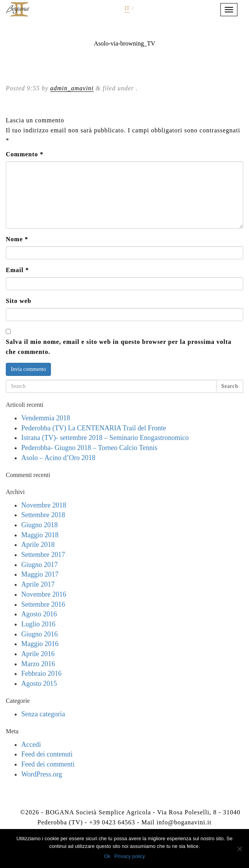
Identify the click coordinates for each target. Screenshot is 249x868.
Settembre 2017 (43, 555)
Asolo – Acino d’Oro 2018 (58, 458)
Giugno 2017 (40, 565)
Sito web (19, 301)
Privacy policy (130, 856)
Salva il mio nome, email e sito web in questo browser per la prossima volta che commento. (119, 347)
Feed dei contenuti (47, 754)
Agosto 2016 (39, 614)
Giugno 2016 (40, 634)
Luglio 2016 (38, 624)
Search (230, 386)
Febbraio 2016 (41, 673)
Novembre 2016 (44, 594)
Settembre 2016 (43, 604)
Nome (17, 239)
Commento (25, 154)
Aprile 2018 (38, 545)
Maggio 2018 (40, 535)
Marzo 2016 (38, 664)
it (127, 8)
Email (17, 270)
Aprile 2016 (38, 654)
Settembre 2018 (43, 515)
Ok (107, 856)
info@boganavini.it (184, 822)
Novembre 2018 (44, 505)
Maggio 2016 (40, 644)
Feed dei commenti (48, 764)
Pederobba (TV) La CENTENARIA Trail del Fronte (94, 428)
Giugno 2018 (40, 525)
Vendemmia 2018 (46, 418)
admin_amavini (72, 88)
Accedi (31, 744)
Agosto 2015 (39, 684)
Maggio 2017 (40, 574)
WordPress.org (42, 774)
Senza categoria (43, 714)
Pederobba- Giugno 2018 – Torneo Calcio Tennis (89, 448)
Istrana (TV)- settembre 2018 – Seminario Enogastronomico (105, 438)
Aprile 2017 (38, 584)
